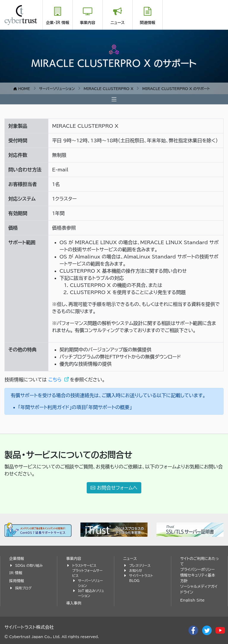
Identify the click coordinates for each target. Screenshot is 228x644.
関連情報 (148, 23)
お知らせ (136, 570)
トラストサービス (84, 565)
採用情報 (17, 581)
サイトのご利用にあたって (199, 561)
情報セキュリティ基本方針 (198, 578)
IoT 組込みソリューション (91, 593)
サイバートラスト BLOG (141, 578)
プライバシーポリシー (197, 570)
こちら (56, 380)
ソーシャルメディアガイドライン (199, 589)
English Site (192, 600)
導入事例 (74, 603)
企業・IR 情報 (58, 23)
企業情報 (17, 559)
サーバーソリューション (91, 583)
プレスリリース (140, 565)
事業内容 (88, 23)
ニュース (118, 23)
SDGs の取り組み (29, 565)
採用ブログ (23, 588)
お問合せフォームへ (114, 488)
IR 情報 (16, 573)
